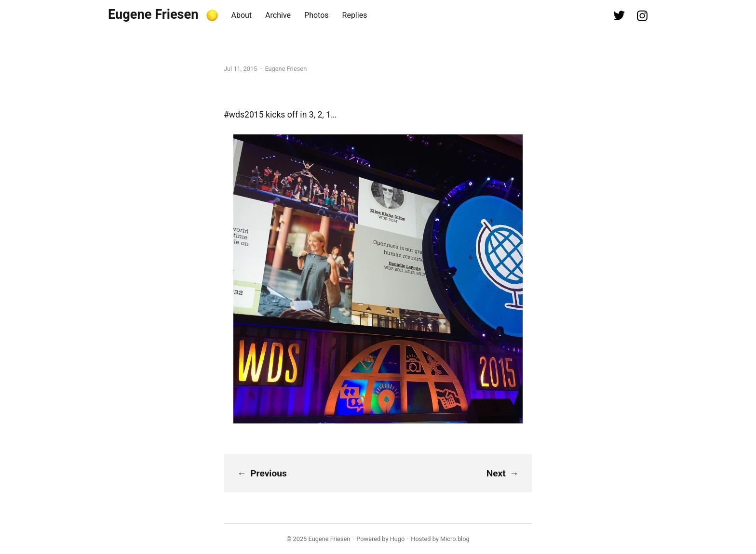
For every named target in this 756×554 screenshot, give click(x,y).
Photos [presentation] (317, 15)
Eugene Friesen (153, 14)
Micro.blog (455, 539)
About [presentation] (242, 15)
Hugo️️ (398, 539)
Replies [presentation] (355, 15)
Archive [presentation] (278, 15)
